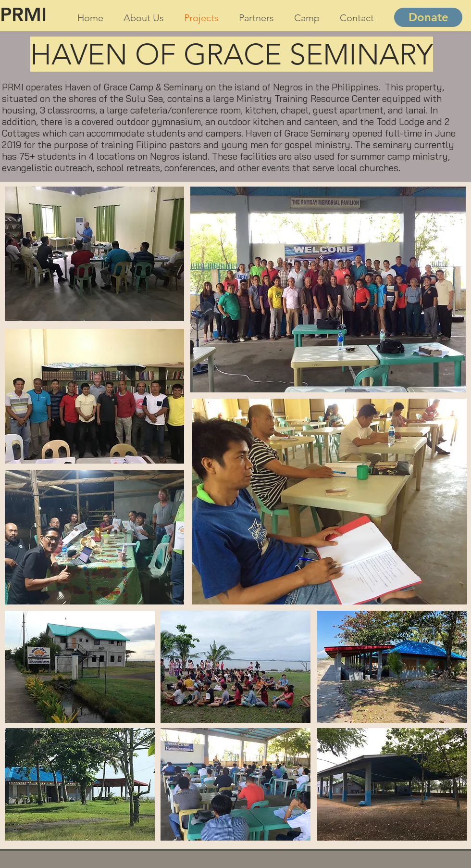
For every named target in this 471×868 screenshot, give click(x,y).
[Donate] (428, 17)
